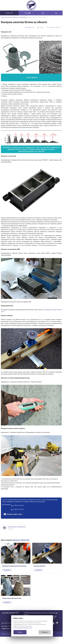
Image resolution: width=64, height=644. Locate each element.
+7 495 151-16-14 (18, 505)
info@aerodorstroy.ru (7, 629)
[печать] (41, 27)
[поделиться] (30, 27)
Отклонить (45, 632)
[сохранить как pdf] (54, 27)
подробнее (7, 570)
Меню (27, 13)
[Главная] (31, 5)
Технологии (9, 17)
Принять (20, 632)
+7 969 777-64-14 (17, 509)
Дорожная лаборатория (20, 17)
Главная (3, 17)
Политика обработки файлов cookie (23, 628)
